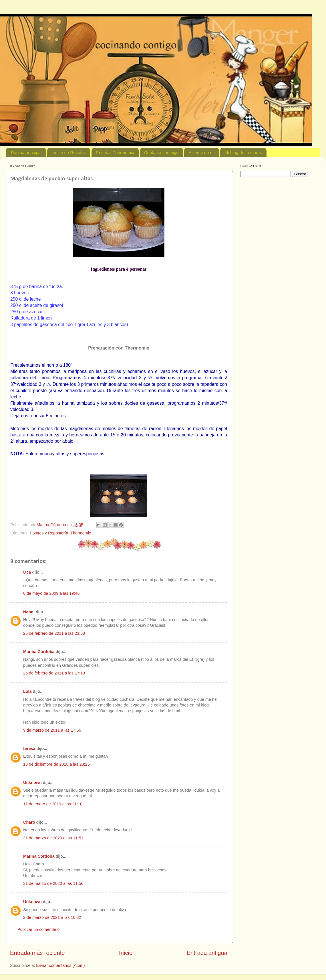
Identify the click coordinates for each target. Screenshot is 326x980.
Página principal (26, 152)
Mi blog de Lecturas (243, 152)
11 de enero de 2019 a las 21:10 (53, 804)
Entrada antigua (207, 953)
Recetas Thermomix (115, 152)
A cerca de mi (201, 152)
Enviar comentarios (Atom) (60, 965)
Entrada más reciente (37, 953)
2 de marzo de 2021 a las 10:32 (52, 917)
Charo (29, 822)
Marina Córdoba (39, 652)
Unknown (32, 783)
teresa (29, 749)
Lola (27, 691)
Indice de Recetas (69, 152)
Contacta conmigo (161, 152)
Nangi (29, 612)
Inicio (126, 953)
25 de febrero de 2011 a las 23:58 (54, 633)
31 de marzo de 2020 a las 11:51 (53, 838)
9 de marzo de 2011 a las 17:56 (52, 730)
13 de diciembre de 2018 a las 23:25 (56, 764)
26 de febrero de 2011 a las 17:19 (54, 673)
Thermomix (81, 533)
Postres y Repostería (49, 533)
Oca (27, 572)
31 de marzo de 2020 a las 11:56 (53, 883)
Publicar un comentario (38, 929)
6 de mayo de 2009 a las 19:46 (51, 593)
